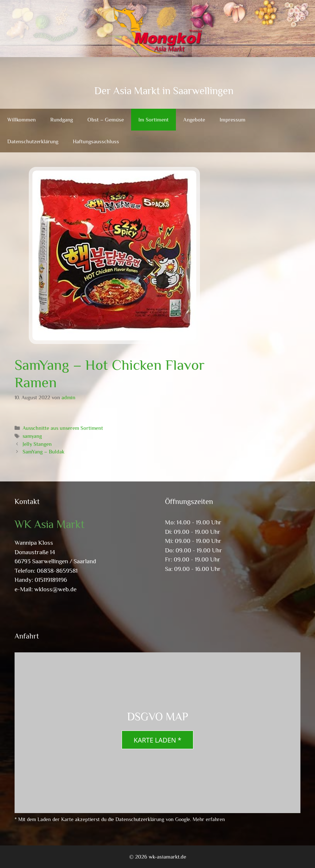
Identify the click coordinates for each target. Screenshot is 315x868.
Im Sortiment (153, 119)
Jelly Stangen (37, 444)
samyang (32, 436)
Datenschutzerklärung (33, 141)
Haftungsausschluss (96, 141)
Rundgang (62, 119)
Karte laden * (157, 740)
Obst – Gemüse (106, 119)
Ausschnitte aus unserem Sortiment (63, 428)
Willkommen (21, 119)
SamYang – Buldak (44, 452)
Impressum (233, 119)
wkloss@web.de (55, 589)
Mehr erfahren (209, 819)
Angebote (194, 119)
